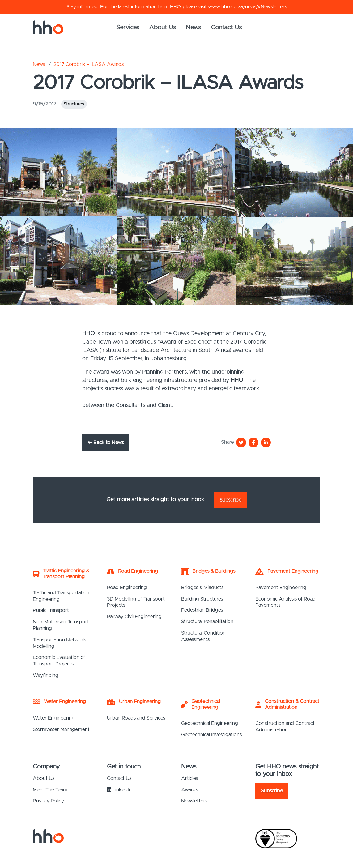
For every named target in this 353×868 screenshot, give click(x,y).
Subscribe (230, 500)
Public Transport (51, 610)
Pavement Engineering (281, 588)
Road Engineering (127, 588)
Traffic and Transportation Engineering (61, 596)
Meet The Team (50, 790)
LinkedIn (119, 790)
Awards (189, 790)
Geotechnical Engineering (210, 723)
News (193, 28)
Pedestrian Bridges (202, 610)
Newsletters (194, 801)
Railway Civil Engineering (134, 617)
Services (128, 28)
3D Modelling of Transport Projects (136, 602)
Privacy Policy (48, 801)
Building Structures (202, 599)
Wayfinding (46, 675)
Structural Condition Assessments (203, 636)
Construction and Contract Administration (285, 727)
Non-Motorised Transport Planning (61, 625)
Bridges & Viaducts (202, 588)
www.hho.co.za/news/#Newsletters (247, 7)
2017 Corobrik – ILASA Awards (89, 64)
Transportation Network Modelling (60, 643)
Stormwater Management (61, 729)
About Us (162, 28)
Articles (189, 778)
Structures (74, 104)
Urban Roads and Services (136, 718)
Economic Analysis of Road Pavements (285, 602)
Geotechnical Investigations (211, 735)
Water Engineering (54, 718)
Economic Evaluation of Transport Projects (59, 661)
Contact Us (226, 28)
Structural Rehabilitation (207, 622)
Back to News (106, 442)
